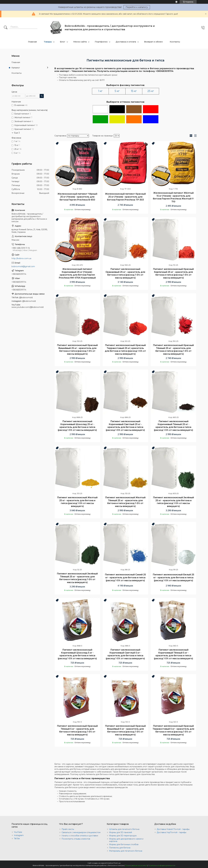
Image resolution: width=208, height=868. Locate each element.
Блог (63, 42)
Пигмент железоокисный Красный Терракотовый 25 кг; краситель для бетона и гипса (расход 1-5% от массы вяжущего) (125, 350)
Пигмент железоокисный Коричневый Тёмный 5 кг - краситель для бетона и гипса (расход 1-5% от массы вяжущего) (173, 654)
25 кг (151, 91)
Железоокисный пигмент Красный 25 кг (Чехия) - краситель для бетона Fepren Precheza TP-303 (125, 197)
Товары (48, 42)
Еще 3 (17, 133)
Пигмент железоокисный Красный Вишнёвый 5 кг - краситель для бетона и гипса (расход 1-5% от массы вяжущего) (125, 730)
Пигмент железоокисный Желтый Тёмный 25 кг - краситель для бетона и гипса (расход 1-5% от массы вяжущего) (125, 502)
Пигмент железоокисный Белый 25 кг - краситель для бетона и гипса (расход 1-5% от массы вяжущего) (173, 577)
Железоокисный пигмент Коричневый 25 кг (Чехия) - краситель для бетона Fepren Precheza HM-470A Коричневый (77, 273)
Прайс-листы (68, 829)
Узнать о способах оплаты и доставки (80, 836)
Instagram (19, 835)
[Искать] (6, 28)
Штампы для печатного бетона (124, 829)
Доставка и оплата (126, 42)
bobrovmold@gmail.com (23, 266)
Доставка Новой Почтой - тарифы (173, 829)
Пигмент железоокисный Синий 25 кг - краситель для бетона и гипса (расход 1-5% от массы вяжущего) (125, 577)
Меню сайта (80, 42)
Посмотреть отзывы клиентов (76, 839)
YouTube (18, 832)
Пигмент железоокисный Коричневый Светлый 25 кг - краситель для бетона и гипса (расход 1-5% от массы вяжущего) (125, 426)
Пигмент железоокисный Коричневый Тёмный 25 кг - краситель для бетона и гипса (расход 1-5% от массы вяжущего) (173, 426)
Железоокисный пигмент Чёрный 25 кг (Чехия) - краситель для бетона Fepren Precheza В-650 (77, 197)
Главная (32, 42)
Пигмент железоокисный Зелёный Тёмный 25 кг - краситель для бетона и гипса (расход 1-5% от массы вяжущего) (77, 578)
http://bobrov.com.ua (21, 258)
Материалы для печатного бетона (126, 851)
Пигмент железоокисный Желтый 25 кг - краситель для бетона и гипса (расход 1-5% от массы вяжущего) (77, 502)
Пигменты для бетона (120, 848)
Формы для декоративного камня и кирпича (126, 840)
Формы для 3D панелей (121, 832)
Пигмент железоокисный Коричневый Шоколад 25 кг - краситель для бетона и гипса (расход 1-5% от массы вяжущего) (77, 426)
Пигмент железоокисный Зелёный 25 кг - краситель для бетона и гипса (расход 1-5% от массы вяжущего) (173, 502)
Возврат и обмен (153, 42)
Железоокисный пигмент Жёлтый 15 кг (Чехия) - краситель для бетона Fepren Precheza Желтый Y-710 (173, 197)
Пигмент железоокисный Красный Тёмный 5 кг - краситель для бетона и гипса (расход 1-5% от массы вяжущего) (77, 730)
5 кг (117, 91)
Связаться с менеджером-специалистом (81, 832)
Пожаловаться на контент (136, 865)
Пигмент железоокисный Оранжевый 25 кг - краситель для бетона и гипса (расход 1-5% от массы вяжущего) (125, 273)
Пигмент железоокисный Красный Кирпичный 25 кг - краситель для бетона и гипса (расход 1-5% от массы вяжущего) (173, 273)
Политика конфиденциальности (162, 865)
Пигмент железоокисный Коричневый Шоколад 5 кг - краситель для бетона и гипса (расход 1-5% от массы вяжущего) (77, 654)
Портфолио (101, 42)
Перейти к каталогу (137, 7)
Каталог (16, 68)
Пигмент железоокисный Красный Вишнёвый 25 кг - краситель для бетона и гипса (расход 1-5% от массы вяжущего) (77, 350)
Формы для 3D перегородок (123, 836)
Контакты (175, 42)
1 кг (100, 91)
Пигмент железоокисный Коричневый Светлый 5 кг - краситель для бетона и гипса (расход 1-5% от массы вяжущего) (125, 654)
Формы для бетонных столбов (124, 844)
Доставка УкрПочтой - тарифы (172, 832)
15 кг (134, 91)
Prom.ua (117, 863)
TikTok (17, 839)
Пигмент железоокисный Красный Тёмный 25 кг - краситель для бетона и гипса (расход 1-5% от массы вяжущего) (173, 350)
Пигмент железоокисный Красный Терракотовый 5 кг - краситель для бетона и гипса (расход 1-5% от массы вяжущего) (173, 730)
